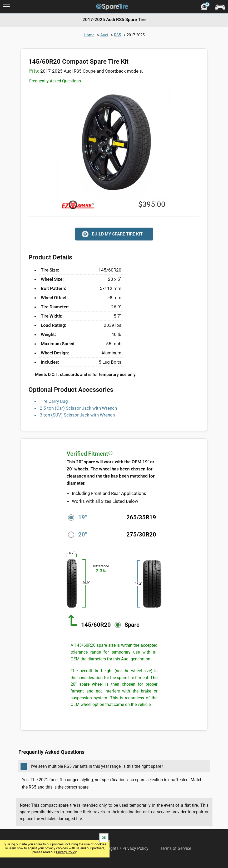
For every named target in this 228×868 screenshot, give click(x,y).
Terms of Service (176, 848)
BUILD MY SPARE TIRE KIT (112, 234)
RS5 (117, 35)
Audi (104, 35)
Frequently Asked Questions (55, 81)
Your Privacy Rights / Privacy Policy (115, 848)
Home (89, 35)
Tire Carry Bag (54, 401)
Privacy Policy (66, 852)
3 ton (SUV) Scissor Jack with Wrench (77, 415)
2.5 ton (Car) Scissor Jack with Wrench (78, 408)
